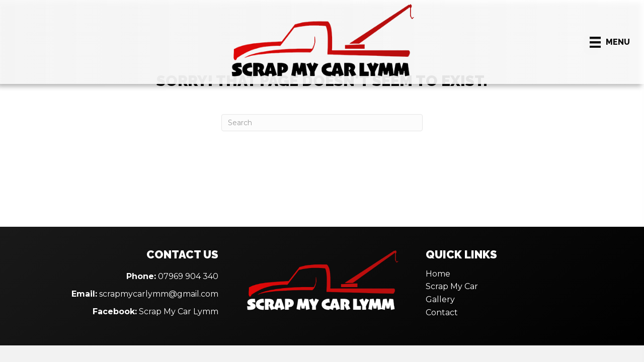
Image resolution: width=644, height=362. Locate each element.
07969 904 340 (188, 276)
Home (438, 274)
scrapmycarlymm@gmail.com (159, 294)
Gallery (440, 299)
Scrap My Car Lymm (179, 311)
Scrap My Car (452, 286)
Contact (442, 312)
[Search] (322, 123)
